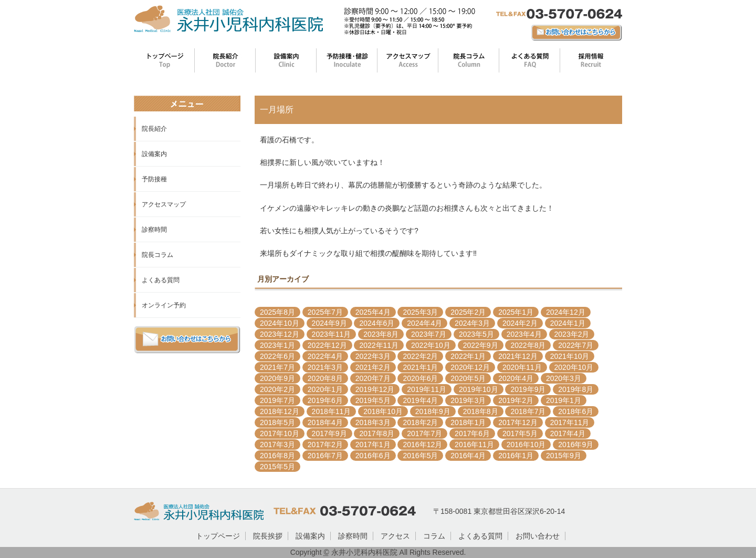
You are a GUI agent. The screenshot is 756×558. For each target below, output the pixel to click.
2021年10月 (570, 356)
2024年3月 (472, 323)
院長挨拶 (268, 536)
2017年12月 (518, 422)
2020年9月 (277, 378)
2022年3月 (373, 356)
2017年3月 (277, 445)
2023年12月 (280, 334)
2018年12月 (280, 411)
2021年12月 (518, 356)
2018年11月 (332, 411)
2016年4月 (468, 456)
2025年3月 (420, 312)
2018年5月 (277, 422)
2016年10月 (526, 445)
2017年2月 (325, 445)
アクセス (395, 536)
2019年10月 (479, 389)
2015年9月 (564, 456)
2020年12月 (470, 367)
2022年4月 (325, 356)
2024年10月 (280, 323)
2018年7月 (528, 411)
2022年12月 (327, 345)
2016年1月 (516, 456)
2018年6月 (576, 411)
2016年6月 (373, 456)
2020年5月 (468, 378)
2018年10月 (383, 411)
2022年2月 (420, 356)
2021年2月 (373, 367)
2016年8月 (277, 456)
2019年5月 (373, 400)
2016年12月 (422, 445)
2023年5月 (476, 334)
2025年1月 (516, 312)
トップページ (218, 536)
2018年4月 (325, 422)
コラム (434, 536)
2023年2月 (572, 334)
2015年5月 (277, 467)
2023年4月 (524, 334)
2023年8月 (381, 334)
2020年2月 (277, 389)
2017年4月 (568, 433)
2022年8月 (528, 345)
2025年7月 (325, 312)
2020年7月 (373, 378)
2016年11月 (474, 445)
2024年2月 (520, 323)
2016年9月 (576, 445)
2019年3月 (468, 400)
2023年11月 (332, 334)
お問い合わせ (538, 536)
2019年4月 (420, 400)
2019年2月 (516, 400)
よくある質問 (161, 280)
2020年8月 (325, 378)
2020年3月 (564, 378)
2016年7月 (325, 456)
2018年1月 (468, 422)
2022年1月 (468, 356)
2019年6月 (325, 400)
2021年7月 (277, 367)
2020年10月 (574, 367)
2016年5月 (420, 456)
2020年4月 (516, 378)
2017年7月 (424, 433)
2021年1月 (420, 367)
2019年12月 (375, 389)
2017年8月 (377, 433)
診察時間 (154, 230)
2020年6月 (420, 378)
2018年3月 (373, 422)
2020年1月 (325, 389)
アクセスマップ (164, 204)
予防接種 (154, 179)
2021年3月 (325, 367)
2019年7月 (277, 400)
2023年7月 (429, 334)
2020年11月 (522, 367)
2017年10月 (280, 433)
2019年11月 (427, 389)
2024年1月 (568, 323)
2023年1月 (277, 345)
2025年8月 (277, 312)
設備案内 (154, 154)
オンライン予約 (164, 305)
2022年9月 (481, 345)
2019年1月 (564, 400)
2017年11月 (570, 422)
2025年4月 (373, 312)
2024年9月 (329, 323)
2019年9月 (528, 389)
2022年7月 (576, 345)
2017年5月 (520, 433)
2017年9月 (329, 433)
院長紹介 (154, 129)
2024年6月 (377, 323)
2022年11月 (379, 345)
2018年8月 (481, 411)
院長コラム (157, 255)
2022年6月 (277, 356)
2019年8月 (576, 389)
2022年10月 (431, 345)
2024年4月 (424, 323)
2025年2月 (468, 312)
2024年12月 (566, 312)
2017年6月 (472, 433)
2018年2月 (420, 422)
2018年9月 (433, 411)
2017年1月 (373, 445)
